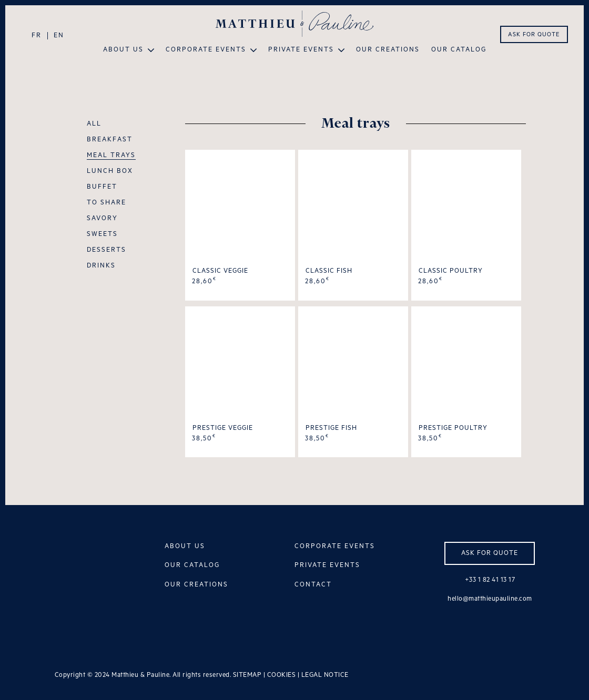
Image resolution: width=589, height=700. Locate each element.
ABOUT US (185, 546)
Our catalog (459, 50)
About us (123, 50)
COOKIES (282, 675)
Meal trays (111, 156)
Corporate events (206, 50)
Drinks (101, 266)
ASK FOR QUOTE (534, 35)
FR (37, 36)
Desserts (106, 250)
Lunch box (110, 171)
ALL (94, 124)
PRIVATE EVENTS (327, 565)
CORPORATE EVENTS (335, 546)
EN (59, 36)
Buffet (102, 187)
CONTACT (313, 585)
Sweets (102, 234)
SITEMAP (247, 675)
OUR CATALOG (192, 565)
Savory (102, 219)
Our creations (388, 50)
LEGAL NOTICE (325, 675)
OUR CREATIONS (196, 585)
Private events (301, 50)
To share (106, 203)
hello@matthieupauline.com (490, 599)
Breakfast (110, 140)
